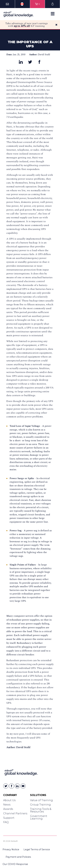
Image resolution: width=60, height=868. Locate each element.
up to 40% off (22, 26)
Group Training (40, 805)
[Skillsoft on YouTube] (23, 786)
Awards (8, 809)
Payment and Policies (18, 857)
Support (9, 818)
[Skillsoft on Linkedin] (17, 786)
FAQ (6, 822)
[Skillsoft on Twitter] (6, 786)
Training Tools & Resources (41, 810)
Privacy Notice (11, 849)
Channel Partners (15, 813)
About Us (9, 800)
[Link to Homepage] (21, 773)
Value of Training (41, 800)
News (7, 805)
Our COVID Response (15, 864)
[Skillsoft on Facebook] (12, 786)
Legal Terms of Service (37, 849)
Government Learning (39, 817)
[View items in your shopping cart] (38, 4)
